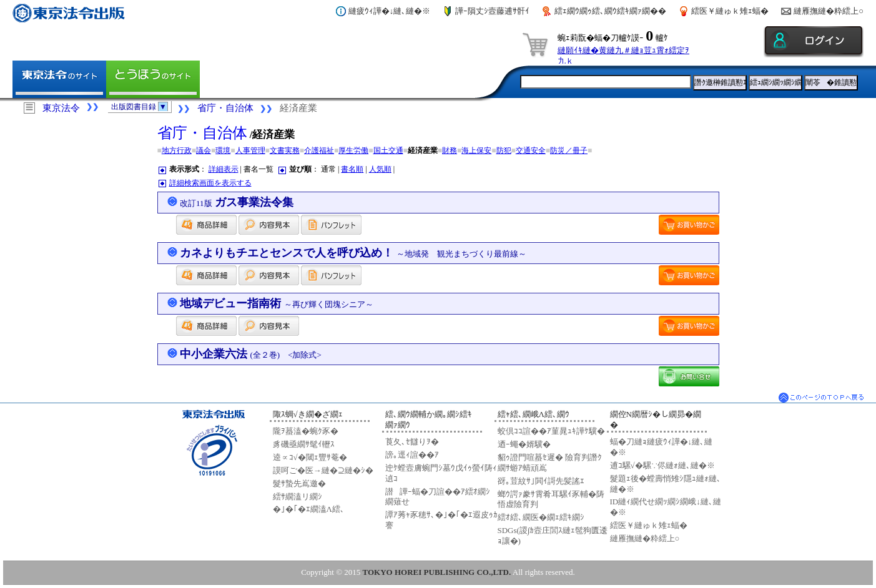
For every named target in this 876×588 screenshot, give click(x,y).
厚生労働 (353, 150)
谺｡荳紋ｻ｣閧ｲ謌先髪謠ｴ (541, 481)
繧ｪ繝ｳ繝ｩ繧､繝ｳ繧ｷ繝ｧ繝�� (610, 11)
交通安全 (531, 150)
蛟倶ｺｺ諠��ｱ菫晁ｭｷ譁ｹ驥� (551, 431)
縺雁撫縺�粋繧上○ (829, 11)
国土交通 (388, 150)
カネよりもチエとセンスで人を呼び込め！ (353, 253)
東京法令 (61, 108)
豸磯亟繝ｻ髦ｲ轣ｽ (304, 444)
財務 (450, 150)
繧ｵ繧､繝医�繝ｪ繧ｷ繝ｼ (541, 517)
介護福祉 (319, 150)
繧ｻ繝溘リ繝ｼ (298, 497)
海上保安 (476, 150)
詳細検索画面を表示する (210, 183)
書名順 (352, 169)
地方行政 (177, 150)
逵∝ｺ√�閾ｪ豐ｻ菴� (310, 457)
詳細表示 (224, 169)
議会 (204, 150)
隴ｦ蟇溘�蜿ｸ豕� (306, 431)
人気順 (380, 169)
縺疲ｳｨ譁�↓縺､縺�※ (390, 11)
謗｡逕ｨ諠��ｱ (412, 455)
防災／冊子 (569, 150)
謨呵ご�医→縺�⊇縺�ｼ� (323, 470)
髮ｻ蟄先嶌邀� (299, 483)
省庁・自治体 (225, 108)
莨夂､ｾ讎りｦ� (412, 442)
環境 (223, 150)
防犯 (504, 150)
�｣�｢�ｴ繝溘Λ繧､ (309, 509)
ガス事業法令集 (237, 202)
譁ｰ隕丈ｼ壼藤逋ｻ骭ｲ (492, 11)
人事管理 (250, 150)
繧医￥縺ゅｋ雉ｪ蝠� (730, 11)
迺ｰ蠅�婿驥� (524, 444)
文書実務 (285, 150)
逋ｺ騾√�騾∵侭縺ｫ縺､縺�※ (662, 465)
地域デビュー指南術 (277, 303)
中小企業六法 (251, 354)
